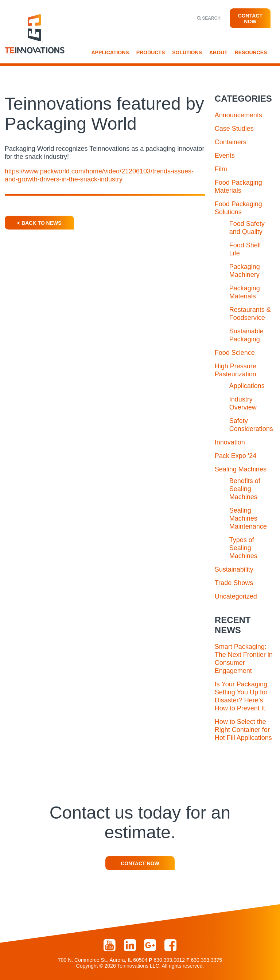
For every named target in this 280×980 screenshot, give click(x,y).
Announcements (238, 115)
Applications (110, 52)
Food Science (235, 353)
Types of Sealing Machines (243, 548)
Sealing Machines (241, 469)
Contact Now (250, 19)
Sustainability (234, 569)
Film (221, 169)
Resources (251, 52)
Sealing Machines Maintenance (248, 518)
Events (225, 156)
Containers (231, 142)
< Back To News (39, 223)
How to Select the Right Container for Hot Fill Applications (243, 730)
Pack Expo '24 (236, 456)
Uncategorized (236, 596)
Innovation (230, 442)
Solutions (187, 52)
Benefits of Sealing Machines (245, 489)
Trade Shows (234, 583)
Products (151, 52)
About (218, 52)
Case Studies (234, 129)
